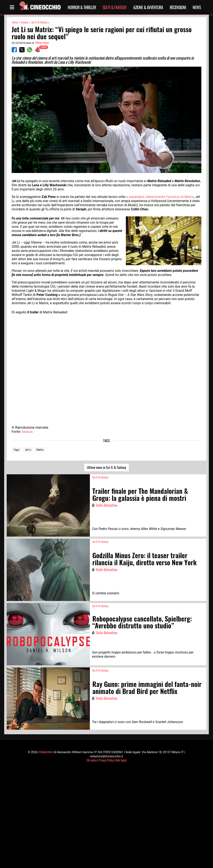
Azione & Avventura (148, 7)
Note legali (121, 760)
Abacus (27, 432)
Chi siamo (92, 760)
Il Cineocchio (45, 752)
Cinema (25, 22)
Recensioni (178, 7)
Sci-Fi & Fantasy (115, 7)
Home (15, 22)
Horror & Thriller (82, 7)
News (197, 7)
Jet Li (28, 450)
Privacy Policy (106, 760)
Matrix (40, 450)
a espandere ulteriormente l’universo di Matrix (160, 197)
